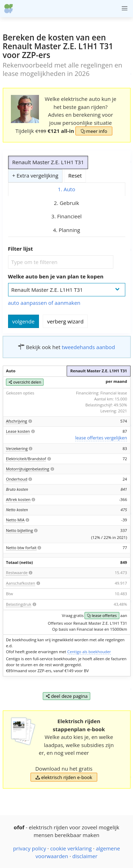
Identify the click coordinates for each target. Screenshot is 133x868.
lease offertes (102, 616)
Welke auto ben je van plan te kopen (56, 276)
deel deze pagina (66, 696)
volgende (24, 321)
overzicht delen (25, 382)
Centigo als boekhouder (89, 652)
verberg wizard (65, 321)
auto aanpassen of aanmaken (44, 303)
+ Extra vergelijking (35, 175)
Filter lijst (21, 249)
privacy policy (29, 848)
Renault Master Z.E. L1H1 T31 (48, 162)
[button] (124, 9)
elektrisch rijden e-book (64, 777)
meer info (94, 131)
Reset (75, 175)
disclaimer (85, 856)
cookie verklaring (71, 848)
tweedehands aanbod (88, 347)
